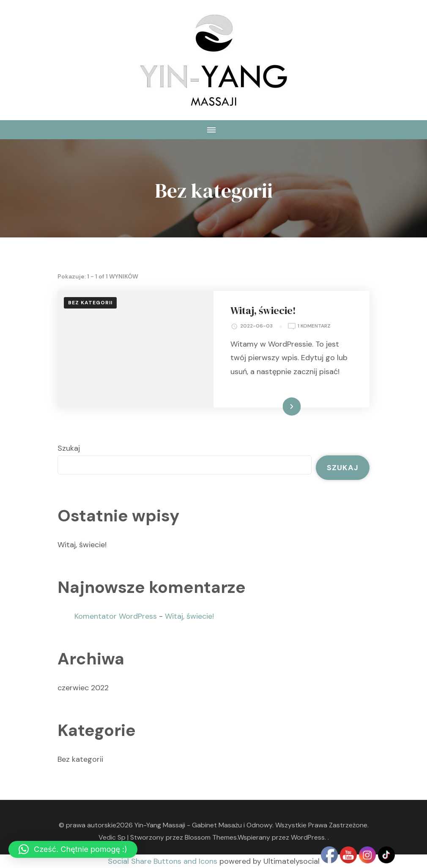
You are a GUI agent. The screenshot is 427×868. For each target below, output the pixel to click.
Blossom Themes (211, 837)
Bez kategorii (90, 303)
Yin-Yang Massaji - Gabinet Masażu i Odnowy (203, 825)
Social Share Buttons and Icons (163, 861)
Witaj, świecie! (263, 310)
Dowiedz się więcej (272, 406)
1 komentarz (314, 326)
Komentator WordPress (116, 616)
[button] (73, 849)
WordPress (308, 837)
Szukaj (69, 448)
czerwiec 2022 (83, 688)
